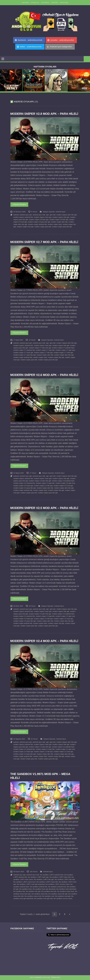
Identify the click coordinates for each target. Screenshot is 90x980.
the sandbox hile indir (49, 891)
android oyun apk (26, 215)
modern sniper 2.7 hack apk (23, 353)
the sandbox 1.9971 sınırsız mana (57, 884)
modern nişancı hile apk (61, 217)
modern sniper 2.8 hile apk (59, 220)
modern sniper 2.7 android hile (24, 350)
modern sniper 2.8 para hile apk (39, 222)
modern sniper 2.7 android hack (63, 348)
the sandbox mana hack (66, 891)
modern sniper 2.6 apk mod (65, 483)
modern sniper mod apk (25, 227)
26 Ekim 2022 (18, 606)
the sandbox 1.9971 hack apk (38, 877)
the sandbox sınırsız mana (63, 899)
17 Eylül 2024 (18, 340)
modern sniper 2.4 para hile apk (25, 754)
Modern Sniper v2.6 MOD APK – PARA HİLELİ (44, 375)
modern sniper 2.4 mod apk (63, 752)
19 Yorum (32, 606)
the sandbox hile (19, 891)
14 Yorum (32, 340)
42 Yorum (34, 739)
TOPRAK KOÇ (35, 3)
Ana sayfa (25, 3)
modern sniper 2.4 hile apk (43, 752)
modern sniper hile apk (56, 357)
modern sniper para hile (43, 227)
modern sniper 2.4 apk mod (65, 749)
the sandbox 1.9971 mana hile (47, 882)
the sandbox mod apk (63, 896)
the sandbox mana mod (33, 896)
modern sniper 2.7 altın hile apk (40, 348)
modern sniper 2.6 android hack (63, 481)
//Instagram (64, 3)
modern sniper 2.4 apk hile (45, 749)
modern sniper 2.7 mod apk (63, 353)
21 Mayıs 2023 (19, 473)
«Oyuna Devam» (19, 204)
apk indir (53, 215)
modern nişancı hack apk (43, 217)
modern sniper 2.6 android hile (24, 483)
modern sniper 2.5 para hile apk (25, 621)
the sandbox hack (26, 889)
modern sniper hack (55, 224)
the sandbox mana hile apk (58, 894)
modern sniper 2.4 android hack (63, 747)
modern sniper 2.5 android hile (24, 616)
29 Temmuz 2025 (19, 212)
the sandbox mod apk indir (43, 899)
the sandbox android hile (39, 887)
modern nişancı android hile (23, 217)
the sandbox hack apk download (44, 889)
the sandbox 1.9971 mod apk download (31, 884)
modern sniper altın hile (59, 222)
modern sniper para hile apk (62, 227)
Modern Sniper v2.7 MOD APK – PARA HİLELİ (44, 242)
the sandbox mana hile (40, 894)
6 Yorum (34, 212)
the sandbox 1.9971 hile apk (44, 879)
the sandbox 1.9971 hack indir (60, 877)
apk (47, 215)
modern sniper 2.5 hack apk (23, 619)
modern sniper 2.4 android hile (24, 749)
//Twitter (54, 3)
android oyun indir (39, 215)
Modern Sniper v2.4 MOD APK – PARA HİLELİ (44, 641)
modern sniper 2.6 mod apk (63, 486)
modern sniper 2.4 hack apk (23, 752)
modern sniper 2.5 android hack (63, 614)
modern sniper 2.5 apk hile (45, 616)
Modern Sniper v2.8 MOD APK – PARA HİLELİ (44, 114)
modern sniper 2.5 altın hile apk (40, 614)
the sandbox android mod (57, 887)
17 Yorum (33, 473)
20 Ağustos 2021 (19, 739)
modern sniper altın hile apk (64, 355)
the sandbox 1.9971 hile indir (65, 879)
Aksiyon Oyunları (49, 212)
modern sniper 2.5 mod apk (63, 619)
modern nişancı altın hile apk (67, 215)
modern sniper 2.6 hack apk (23, 486)
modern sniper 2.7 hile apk (43, 353)
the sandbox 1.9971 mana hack (24, 882)
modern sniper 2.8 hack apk (39, 220)
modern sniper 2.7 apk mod (65, 350)
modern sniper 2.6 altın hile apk (40, 481)
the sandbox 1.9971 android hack (52, 875)
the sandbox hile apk (33, 891)
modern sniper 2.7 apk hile (45, 350)
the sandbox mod (48, 896)
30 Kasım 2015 (19, 872)
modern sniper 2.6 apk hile (45, 483)
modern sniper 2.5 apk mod (65, 616)
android (16, 215)
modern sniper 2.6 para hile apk (25, 488)
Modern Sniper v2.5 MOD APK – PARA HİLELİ (44, 508)
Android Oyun (61, 212)
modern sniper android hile (37, 224)
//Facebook (45, 3)
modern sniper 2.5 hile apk (43, 619)
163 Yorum (34, 872)
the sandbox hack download (66, 889)
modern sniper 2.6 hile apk (43, 486)
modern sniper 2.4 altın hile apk (40, 747)
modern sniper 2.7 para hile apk (25, 355)
